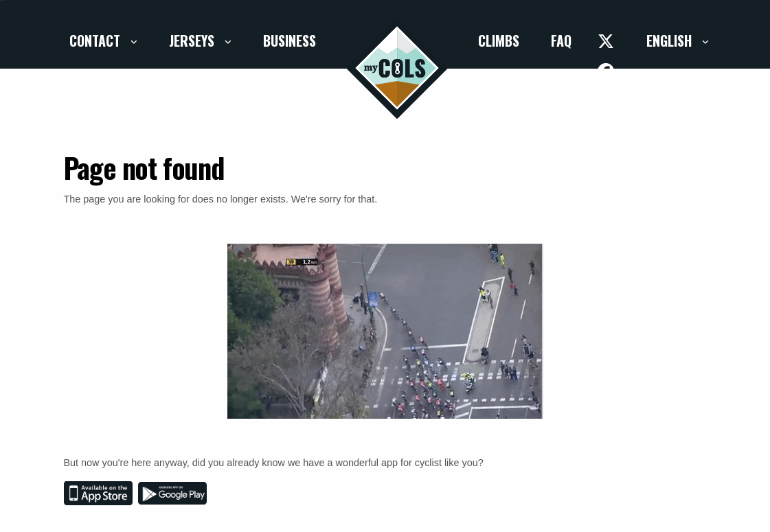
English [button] (671, 41)
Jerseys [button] (193, 41)
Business (290, 41)
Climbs (499, 41)
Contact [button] (97, 41)
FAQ (561, 41)
